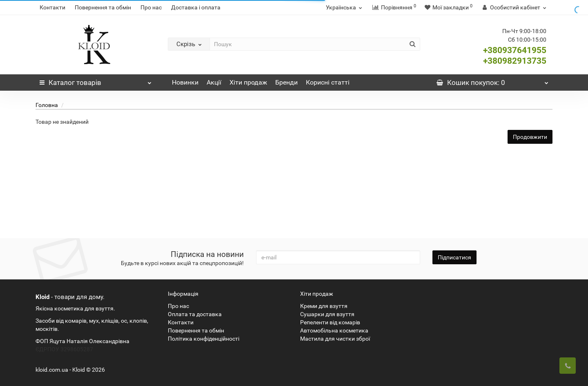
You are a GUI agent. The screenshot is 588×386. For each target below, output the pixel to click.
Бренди (286, 82)
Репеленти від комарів (330, 322)
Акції (214, 82)
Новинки (185, 82)
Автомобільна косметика (334, 330)
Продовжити (530, 137)
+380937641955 (515, 50)
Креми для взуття (324, 306)
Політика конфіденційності (204, 339)
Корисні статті (328, 82)
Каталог (96, 80)
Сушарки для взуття (327, 314)
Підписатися (454, 257)
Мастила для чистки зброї (335, 339)
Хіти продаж (248, 82)
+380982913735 (515, 61)
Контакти (52, 7)
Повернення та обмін (103, 7)
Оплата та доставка (195, 314)
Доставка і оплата (196, 7)
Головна (47, 105)
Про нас (151, 7)
